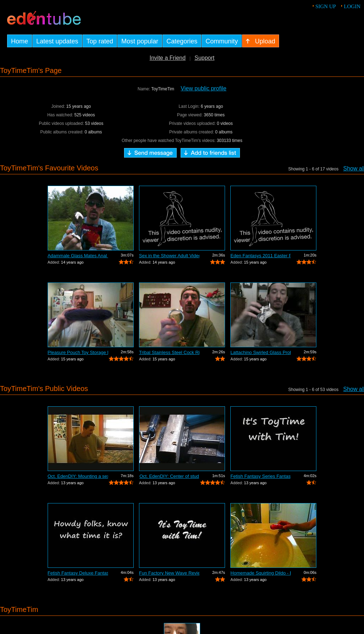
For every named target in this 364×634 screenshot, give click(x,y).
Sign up (326, 6)
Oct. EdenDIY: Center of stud (169, 476)
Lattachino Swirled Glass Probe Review (261, 352)
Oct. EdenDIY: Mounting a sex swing (78, 476)
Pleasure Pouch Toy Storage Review (78, 352)
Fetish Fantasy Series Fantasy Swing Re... (261, 476)
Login (352, 6)
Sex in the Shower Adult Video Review (169, 256)
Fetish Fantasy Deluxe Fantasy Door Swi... (78, 573)
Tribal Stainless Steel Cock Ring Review (169, 352)
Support (204, 58)
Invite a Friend (168, 58)
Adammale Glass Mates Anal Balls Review (78, 256)
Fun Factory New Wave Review (169, 573)
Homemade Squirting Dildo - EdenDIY (261, 573)
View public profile (204, 88)
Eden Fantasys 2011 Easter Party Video (261, 256)
